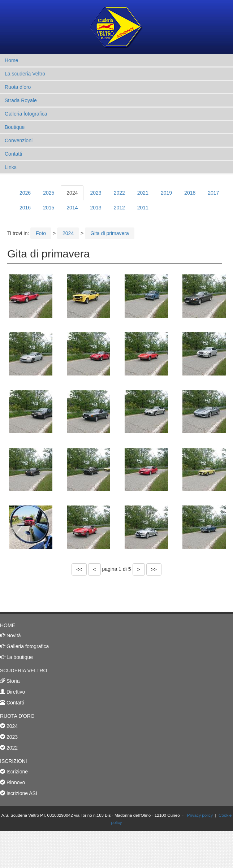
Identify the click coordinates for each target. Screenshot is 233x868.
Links (11, 167)
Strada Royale (21, 100)
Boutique (15, 127)
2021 (143, 193)
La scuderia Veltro (25, 74)
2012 (119, 208)
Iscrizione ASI (21, 793)
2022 (119, 193)
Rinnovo (15, 782)
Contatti (13, 154)
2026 (25, 193)
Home (11, 60)
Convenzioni (19, 140)
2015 (49, 208)
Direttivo (15, 692)
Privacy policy (200, 815)
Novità (13, 635)
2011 (143, 208)
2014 (72, 208)
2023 (96, 193)
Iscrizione (16, 772)
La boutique (19, 657)
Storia (12, 681)
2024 (72, 193)
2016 (25, 208)
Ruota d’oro (18, 87)
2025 (49, 193)
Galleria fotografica (26, 114)
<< (79, 569)
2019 (166, 193)
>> (154, 569)
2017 (213, 193)
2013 (96, 208)
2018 (190, 193)
